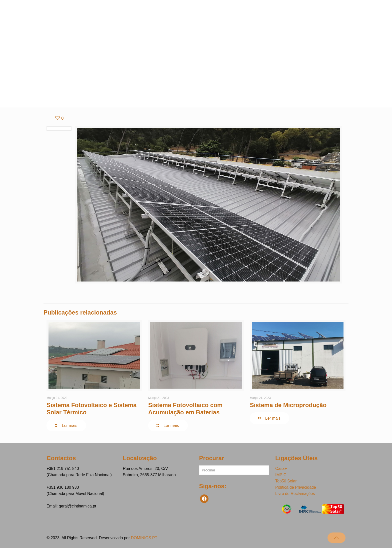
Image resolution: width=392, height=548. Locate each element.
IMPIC (281, 475)
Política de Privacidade (296, 487)
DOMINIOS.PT (144, 538)
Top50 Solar (286, 481)
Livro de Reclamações (295, 494)
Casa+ (281, 469)
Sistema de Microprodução (288, 405)
